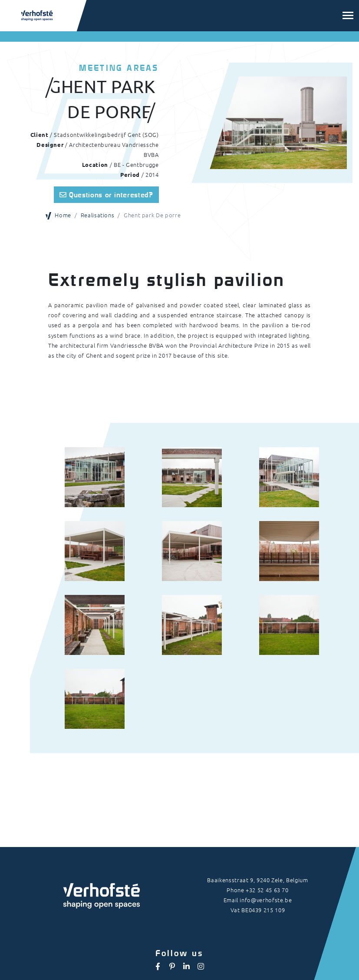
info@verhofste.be (266, 900)
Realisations (98, 215)
